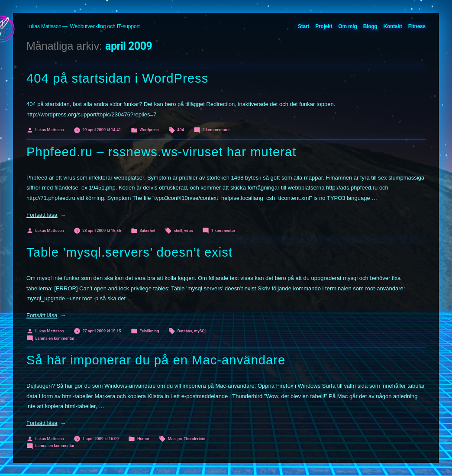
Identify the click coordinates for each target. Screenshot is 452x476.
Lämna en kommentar (55, 338)
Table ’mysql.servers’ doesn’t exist (129, 252)
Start (303, 26)
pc (180, 439)
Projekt (324, 26)
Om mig (347, 26)
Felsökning (149, 331)
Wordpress (149, 130)
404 (181, 130)
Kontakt (393, 26)
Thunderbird (194, 439)
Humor (143, 439)
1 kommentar (223, 230)
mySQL (200, 331)
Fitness (417, 26)
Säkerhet (147, 230)
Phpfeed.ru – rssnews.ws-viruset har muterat (161, 152)
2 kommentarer (216, 130)
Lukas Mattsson (44, 26)
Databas (185, 331)
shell (178, 230)
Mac (172, 439)
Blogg (370, 26)
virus (188, 230)
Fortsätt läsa (46, 215)
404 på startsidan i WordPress (117, 78)
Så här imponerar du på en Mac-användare (156, 360)
